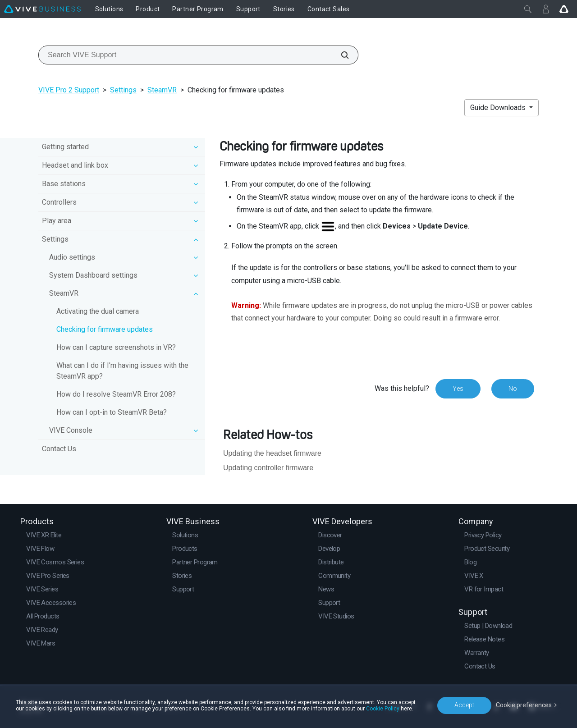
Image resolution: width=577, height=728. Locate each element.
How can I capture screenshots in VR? (116, 347)
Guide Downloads (499, 108)
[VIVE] (42, 9)
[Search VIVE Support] (340, 55)
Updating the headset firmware (272, 453)
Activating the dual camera (98, 311)
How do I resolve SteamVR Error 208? (116, 394)
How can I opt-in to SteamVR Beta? (112, 412)
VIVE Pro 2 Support (69, 90)
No (513, 389)
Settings (123, 90)
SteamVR (162, 90)
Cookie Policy (383, 709)
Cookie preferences (524, 705)
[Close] (528, 9)
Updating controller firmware (268, 468)
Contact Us (59, 449)
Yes (458, 389)
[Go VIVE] (564, 9)
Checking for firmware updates (105, 329)
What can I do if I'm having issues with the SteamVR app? (122, 371)
